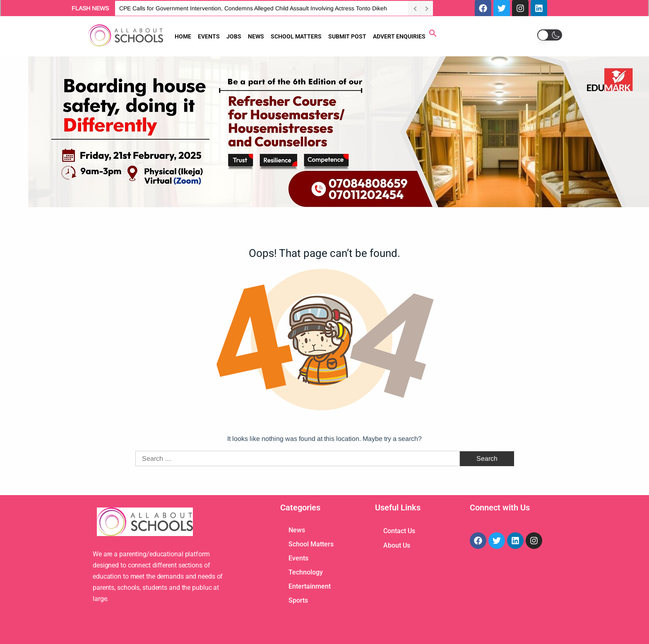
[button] (433, 35)
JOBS (234, 36)
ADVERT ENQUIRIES (399, 36)
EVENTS (209, 36)
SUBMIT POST (347, 36)
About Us (397, 545)
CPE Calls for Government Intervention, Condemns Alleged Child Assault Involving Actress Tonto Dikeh (253, 8)
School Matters (311, 544)
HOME (183, 36)
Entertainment (310, 586)
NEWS (256, 36)
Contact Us (399, 531)
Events (298, 558)
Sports (298, 600)
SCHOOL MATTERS (296, 36)
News (297, 530)
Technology (306, 572)
